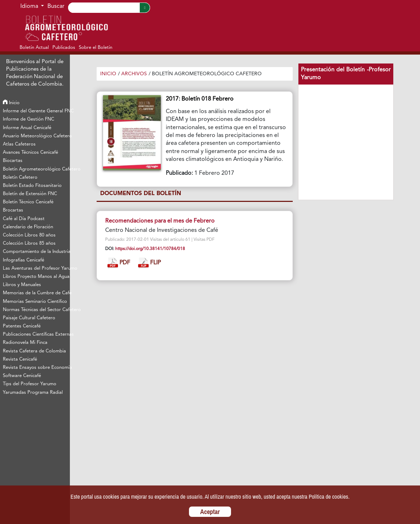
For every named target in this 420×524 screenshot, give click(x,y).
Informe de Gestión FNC (29, 119)
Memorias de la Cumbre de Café (36, 293)
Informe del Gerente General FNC (36, 111)
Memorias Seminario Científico (35, 302)
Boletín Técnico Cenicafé (28, 202)
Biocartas (13, 161)
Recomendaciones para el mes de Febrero (160, 221)
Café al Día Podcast (24, 219)
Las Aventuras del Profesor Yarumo (36, 268)
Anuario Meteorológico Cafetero (36, 136)
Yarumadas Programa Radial (33, 393)
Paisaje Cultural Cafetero (29, 318)
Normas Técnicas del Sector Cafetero (36, 310)
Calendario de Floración (28, 227)
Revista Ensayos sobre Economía (36, 368)
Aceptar (210, 512)
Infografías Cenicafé (24, 260)
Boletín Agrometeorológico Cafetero (36, 169)
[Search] (104, 8)
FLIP (149, 263)
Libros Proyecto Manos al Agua (36, 277)
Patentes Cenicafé (22, 326)
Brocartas (13, 210)
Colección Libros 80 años (29, 235)
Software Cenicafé (22, 376)
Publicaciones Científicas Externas (36, 334)
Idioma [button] (30, 6)
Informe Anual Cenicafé (27, 128)
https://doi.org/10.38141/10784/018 (150, 249)
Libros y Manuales (22, 285)
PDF (119, 263)
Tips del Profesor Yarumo (30, 384)
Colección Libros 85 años (29, 243)
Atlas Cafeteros (19, 144)
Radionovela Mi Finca (25, 343)
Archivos (134, 74)
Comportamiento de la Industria (36, 252)
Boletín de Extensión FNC (30, 194)
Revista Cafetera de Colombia (34, 351)
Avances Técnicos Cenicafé (30, 152)
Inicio (11, 103)
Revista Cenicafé (20, 359)
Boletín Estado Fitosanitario (32, 186)
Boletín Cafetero (20, 177)
